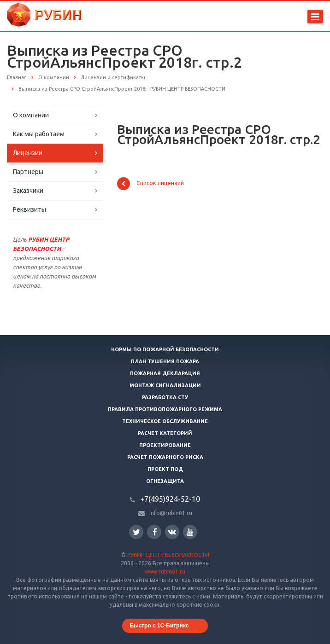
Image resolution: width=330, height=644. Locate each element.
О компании (31, 115)
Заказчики (28, 191)
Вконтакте (172, 531)
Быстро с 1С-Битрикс (159, 626)
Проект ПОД (165, 469)
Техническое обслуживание (165, 421)
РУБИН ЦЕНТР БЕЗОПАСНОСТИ (168, 555)
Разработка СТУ (165, 397)
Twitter (136, 532)
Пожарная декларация (165, 373)
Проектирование (165, 445)
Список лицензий (150, 184)
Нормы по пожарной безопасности (165, 349)
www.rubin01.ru (165, 571)
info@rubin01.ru (171, 513)
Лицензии (28, 153)
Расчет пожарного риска (165, 457)
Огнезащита (165, 481)
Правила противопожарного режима (165, 409)
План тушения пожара (165, 361)
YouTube (190, 532)
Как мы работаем (39, 134)
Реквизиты (29, 209)
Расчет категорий (165, 433)
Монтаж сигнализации (165, 385)
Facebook (155, 532)
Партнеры (28, 172)
